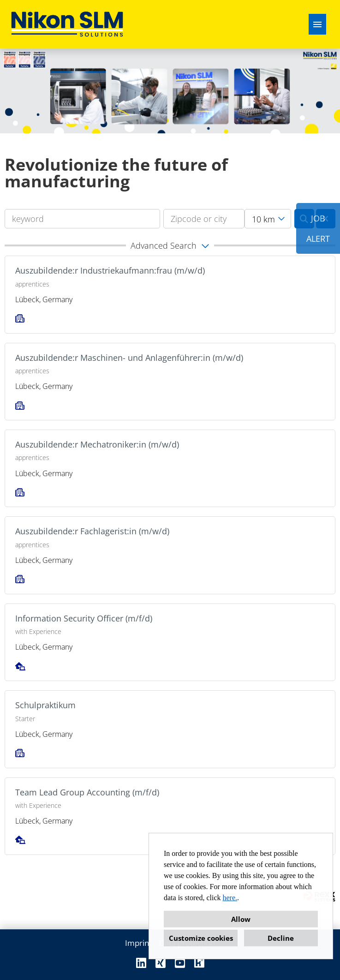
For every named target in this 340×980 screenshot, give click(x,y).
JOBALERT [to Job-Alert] (318, 228)
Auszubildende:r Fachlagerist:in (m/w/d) (92, 531)
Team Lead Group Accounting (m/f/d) (87, 792)
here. (230, 898)
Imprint (138, 943)
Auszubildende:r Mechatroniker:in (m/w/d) (97, 444)
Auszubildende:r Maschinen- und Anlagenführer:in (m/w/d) (129, 358)
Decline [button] (281, 938)
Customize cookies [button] (201, 938)
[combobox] (268, 219)
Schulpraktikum (45, 705)
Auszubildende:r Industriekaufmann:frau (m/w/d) (110, 270)
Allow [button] (241, 919)
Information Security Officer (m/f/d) (84, 618)
